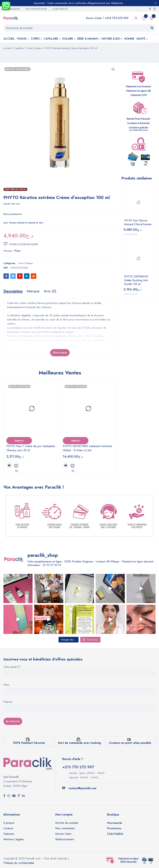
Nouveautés (115, 823)
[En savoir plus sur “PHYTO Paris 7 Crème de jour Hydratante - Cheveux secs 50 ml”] (9, 465)
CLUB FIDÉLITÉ (60, 9)
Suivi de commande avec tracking (79, 743)
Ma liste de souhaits (67, 823)
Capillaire (19, 48)
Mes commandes (65, 828)
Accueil (7, 48)
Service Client (63, 834)
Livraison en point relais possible (130, 743)
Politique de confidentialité (19, 863)
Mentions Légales (14, 839)
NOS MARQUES (12, 9)
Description (13, 291)
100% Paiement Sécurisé (29, 743)
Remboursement (65, 839)
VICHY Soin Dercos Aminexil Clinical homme (138, 222)
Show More (60, 353)
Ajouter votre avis (12, 204)
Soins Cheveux (34, 48)
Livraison (8, 828)
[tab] (13, 291)
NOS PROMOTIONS (36, 9)
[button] (113, 69)
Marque (33, 291)
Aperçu (19, 441)
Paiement (9, 834)
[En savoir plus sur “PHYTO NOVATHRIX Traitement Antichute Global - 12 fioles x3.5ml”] (66, 465)
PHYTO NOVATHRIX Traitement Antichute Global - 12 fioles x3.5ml (87, 448)
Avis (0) (50, 291)
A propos (9, 823)
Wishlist (144, 18)
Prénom (8, 702)
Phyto (17, 251)
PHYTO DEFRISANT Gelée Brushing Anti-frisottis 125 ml (136, 280)
